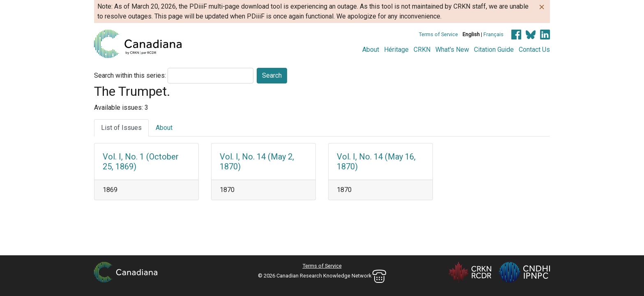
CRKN (422, 50)
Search (272, 75)
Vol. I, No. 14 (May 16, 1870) (376, 162)
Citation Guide (494, 50)
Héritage (396, 50)
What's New (452, 50)
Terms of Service (438, 34)
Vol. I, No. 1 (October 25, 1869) (141, 162)
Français (493, 34)
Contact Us (534, 50)
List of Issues (121, 128)
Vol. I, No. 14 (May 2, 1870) (257, 162)
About (371, 50)
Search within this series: (130, 75)
